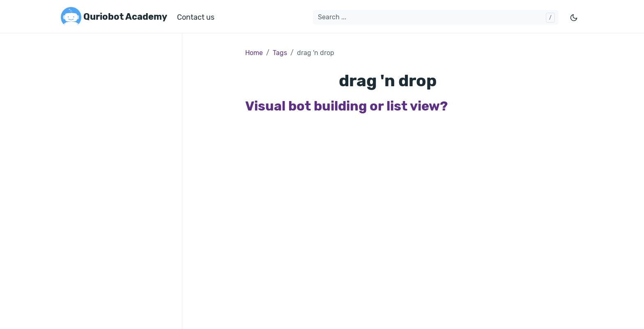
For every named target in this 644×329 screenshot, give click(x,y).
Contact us (196, 17)
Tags (280, 53)
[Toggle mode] (574, 17)
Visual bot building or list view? (346, 106)
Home (254, 53)
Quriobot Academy (114, 17)
